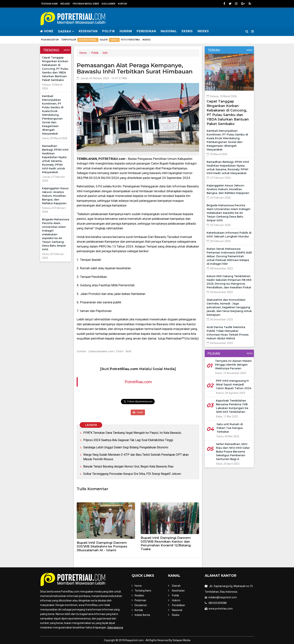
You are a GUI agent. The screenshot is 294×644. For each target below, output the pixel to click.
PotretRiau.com (138, 382)
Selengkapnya (115, 628)
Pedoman (140, 600)
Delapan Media (181, 640)
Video (114, 40)
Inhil (105, 53)
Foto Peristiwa (130, 40)
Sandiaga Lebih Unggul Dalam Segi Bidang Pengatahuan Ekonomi (126, 447)
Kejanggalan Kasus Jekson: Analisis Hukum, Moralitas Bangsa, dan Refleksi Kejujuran (55, 196)
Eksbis (187, 31)
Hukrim (126, 31)
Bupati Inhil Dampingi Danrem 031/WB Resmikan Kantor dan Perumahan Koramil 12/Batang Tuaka (166, 543)
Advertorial (88, 40)
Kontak (122, 4)
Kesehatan (88, 31)
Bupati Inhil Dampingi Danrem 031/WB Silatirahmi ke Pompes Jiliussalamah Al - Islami (102, 546)
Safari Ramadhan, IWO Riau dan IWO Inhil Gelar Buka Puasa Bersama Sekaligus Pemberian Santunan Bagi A (233, 452)
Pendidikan (146, 31)
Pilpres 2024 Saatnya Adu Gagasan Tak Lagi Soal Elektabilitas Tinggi (128, 440)
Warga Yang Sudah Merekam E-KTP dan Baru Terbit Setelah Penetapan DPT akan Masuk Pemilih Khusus (136, 457)
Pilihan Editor (50, 40)
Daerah (176, 586)
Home (47, 31)
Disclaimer (108, 4)
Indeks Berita (142, 615)
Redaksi (65, 4)
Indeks (203, 31)
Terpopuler (69, 40)
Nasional (169, 31)
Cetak (138, 412)
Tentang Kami (49, 4)
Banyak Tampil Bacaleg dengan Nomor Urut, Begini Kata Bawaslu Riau (128, 466)
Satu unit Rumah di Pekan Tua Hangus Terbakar (230, 428)
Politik (109, 31)
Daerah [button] (65, 31)
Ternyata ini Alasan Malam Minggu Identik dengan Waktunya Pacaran (233, 365)
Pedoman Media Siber (86, 4)
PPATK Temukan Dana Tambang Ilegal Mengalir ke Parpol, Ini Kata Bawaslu (132, 433)
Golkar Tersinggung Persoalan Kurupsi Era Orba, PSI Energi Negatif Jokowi (132, 474)
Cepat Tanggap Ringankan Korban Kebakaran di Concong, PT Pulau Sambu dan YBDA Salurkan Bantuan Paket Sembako (55, 69)
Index (67, 50)
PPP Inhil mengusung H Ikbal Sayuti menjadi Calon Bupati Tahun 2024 (234, 384)
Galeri (104, 40)
